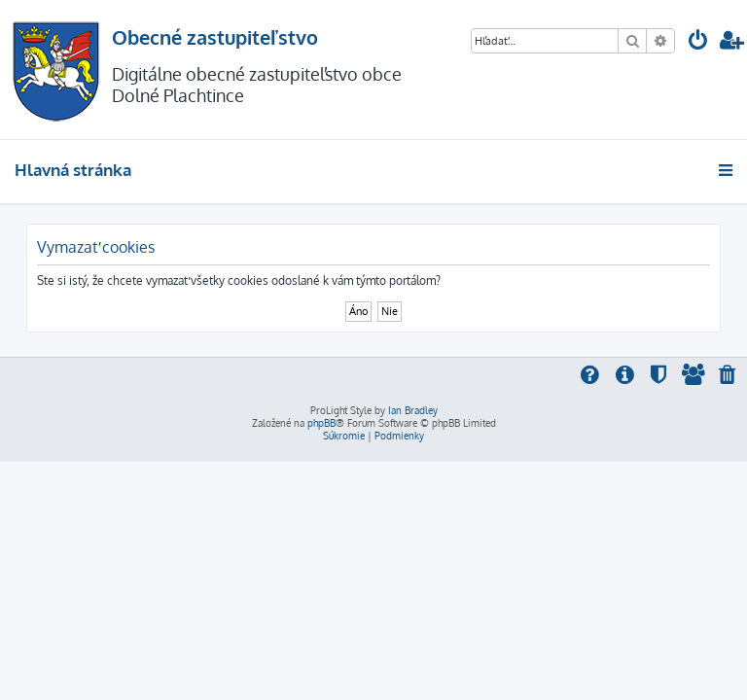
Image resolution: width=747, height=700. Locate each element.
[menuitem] (698, 42)
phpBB (321, 423)
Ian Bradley (413, 410)
